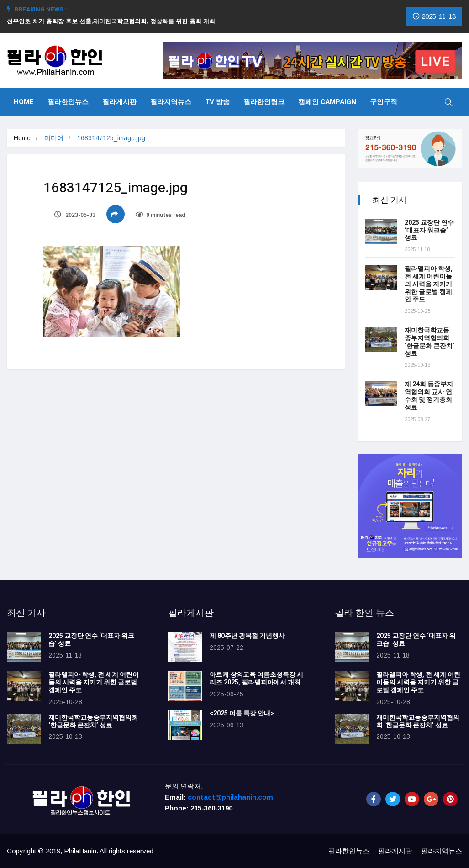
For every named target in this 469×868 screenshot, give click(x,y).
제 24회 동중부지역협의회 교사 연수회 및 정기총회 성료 (429, 396)
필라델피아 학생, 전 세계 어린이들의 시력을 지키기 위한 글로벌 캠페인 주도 (429, 284)
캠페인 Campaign (327, 102)
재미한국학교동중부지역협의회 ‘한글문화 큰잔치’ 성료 (429, 342)
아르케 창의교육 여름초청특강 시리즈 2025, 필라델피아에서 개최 (256, 679)
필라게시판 (119, 102)
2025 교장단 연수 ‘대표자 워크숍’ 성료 (429, 230)
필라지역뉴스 (171, 102)
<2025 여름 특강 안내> (242, 713)
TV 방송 (217, 102)
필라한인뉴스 (68, 102)
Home (24, 102)
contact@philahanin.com (230, 797)
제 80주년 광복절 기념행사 (249, 636)
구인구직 (384, 102)
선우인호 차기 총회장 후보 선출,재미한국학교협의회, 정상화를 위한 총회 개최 (115, 21)
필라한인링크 (264, 102)
